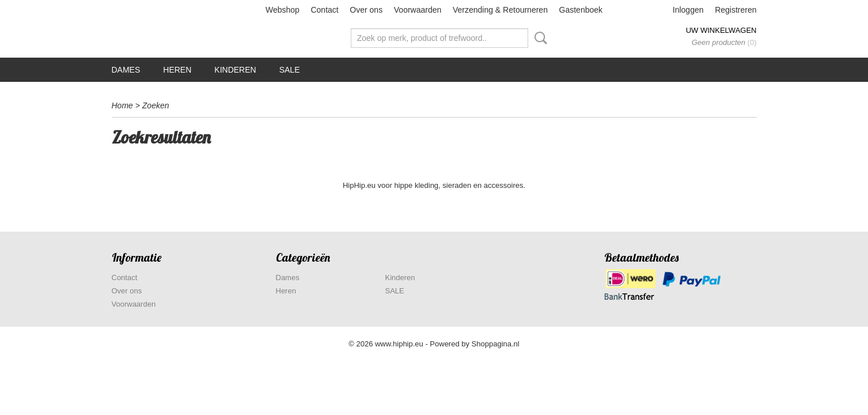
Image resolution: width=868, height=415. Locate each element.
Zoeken (539, 38)
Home (122, 105)
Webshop (283, 10)
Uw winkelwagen (721, 30)
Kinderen (235, 70)
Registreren (736, 10)
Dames (126, 70)
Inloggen (688, 10)
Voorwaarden (418, 10)
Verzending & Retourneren (500, 10)
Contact (324, 10)
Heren (177, 70)
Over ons (366, 10)
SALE (290, 70)
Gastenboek (581, 10)
